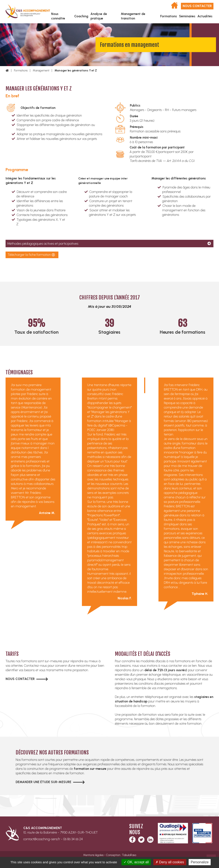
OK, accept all (136, 862)
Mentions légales (93, 855)
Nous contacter (197, 6)
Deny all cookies (170, 862)
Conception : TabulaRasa (121, 855)
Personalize (200, 862)
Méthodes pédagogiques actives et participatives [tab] (43, 244)
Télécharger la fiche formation (29, 255)
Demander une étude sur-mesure (43, 782)
